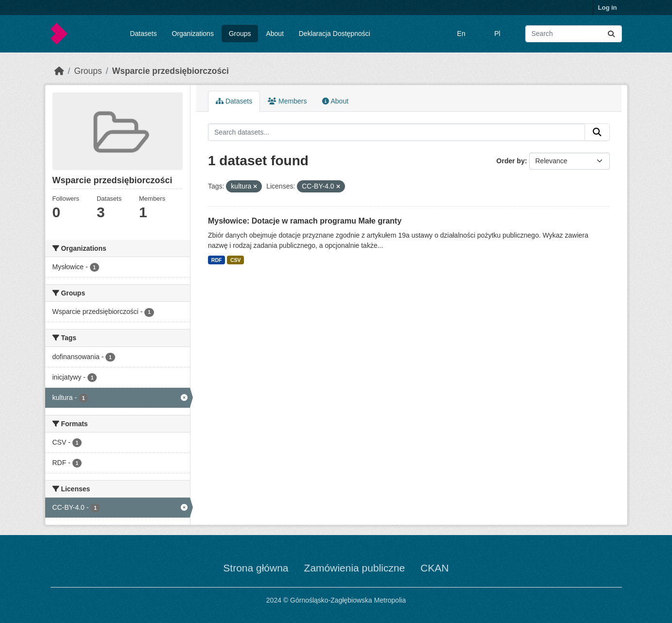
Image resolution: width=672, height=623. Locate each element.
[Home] (59, 71)
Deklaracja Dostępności (335, 34)
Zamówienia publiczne (355, 568)
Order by (511, 161)
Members (287, 101)
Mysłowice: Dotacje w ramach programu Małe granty (305, 221)
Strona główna (256, 568)
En (461, 34)
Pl (497, 34)
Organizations (193, 34)
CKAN (434, 568)
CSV (236, 260)
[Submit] (611, 34)
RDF (217, 260)
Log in (608, 8)
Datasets (143, 34)
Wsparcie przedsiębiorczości (171, 71)
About (275, 34)
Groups (240, 34)
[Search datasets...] (574, 34)
